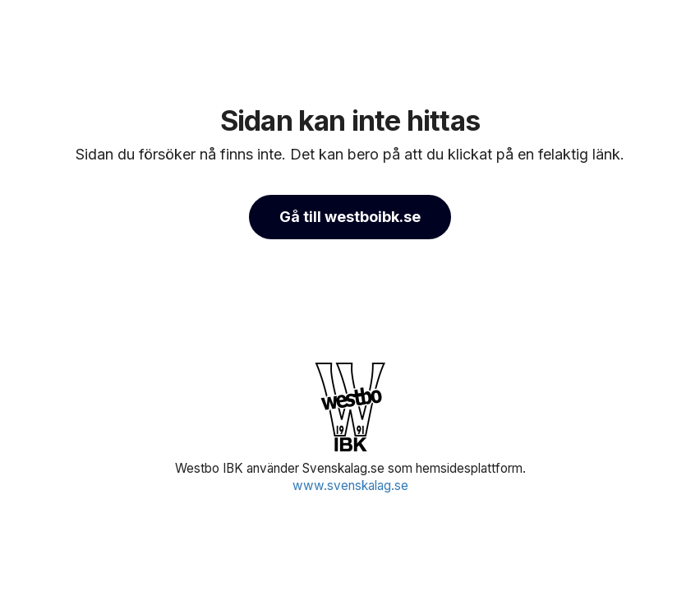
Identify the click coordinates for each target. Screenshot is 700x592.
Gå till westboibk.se (350, 217)
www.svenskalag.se (350, 486)
